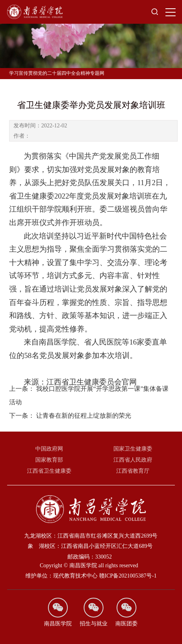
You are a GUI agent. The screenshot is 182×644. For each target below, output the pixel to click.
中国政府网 (49, 449)
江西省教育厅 (133, 471)
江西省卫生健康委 (49, 471)
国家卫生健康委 (133, 449)
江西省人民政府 (133, 460)
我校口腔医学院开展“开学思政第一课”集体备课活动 (89, 402)
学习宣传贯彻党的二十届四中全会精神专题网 (57, 73)
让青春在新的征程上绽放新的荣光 (70, 423)
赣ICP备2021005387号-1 (128, 576)
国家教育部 (49, 460)
